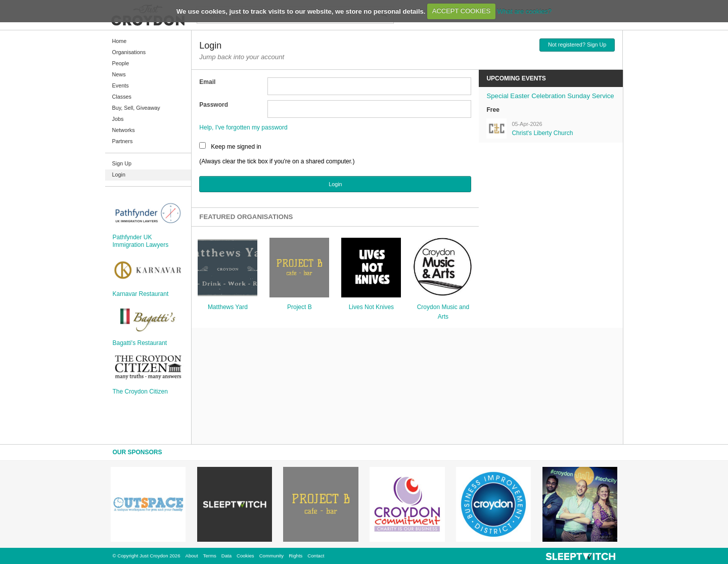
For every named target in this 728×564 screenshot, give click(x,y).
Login (119, 175)
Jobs (118, 119)
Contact (316, 556)
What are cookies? (524, 11)
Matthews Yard (228, 307)
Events (121, 85)
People (121, 63)
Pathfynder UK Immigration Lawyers (141, 241)
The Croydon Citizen (140, 392)
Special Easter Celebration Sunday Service (550, 96)
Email (207, 82)
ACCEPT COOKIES (461, 11)
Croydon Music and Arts (443, 312)
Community (272, 556)
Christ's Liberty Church (542, 133)
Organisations (129, 52)
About (192, 556)
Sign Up (122, 163)
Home (120, 41)
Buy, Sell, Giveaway (136, 108)
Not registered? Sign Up (577, 45)
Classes (122, 97)
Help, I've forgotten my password (243, 127)
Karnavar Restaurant (141, 294)
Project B (300, 307)
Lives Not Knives (371, 307)
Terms (210, 556)
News (119, 74)
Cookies (245, 556)
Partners (123, 141)
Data (226, 556)
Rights (295, 556)
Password (214, 105)
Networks (124, 130)
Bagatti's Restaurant (140, 343)
